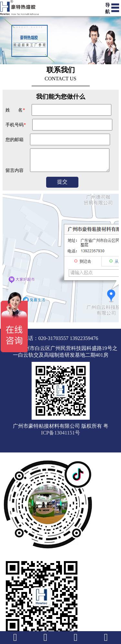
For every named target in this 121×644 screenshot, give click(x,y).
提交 (62, 182)
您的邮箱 (15, 139)
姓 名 (15, 110)
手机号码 (16, 125)
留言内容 (15, 170)
